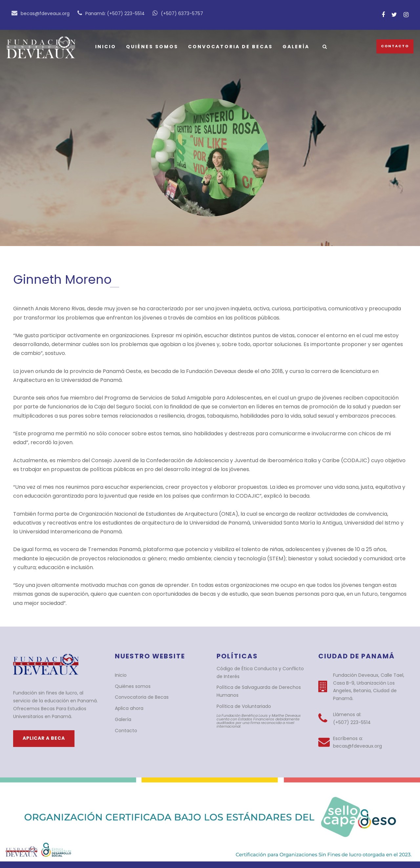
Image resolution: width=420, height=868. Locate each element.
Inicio (105, 47)
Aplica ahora (128, 691)
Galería (293, 47)
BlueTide (198, 856)
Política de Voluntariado (241, 689)
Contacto (396, 46)
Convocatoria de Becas (228, 47)
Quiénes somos (151, 47)
